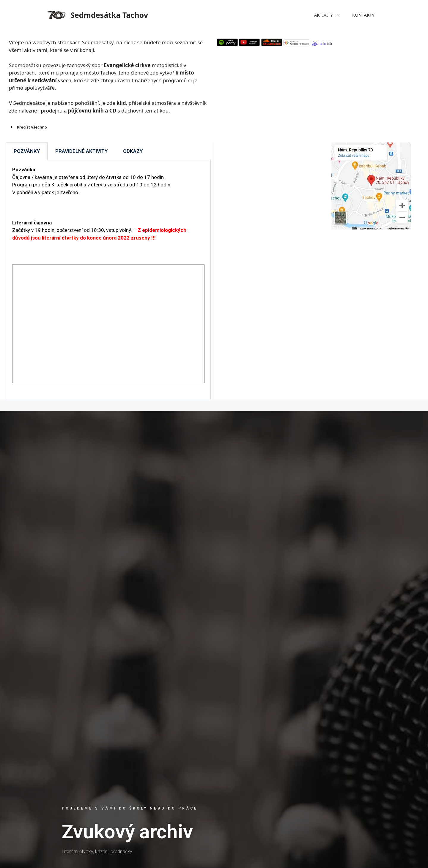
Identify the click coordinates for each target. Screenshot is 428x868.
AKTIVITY (330, 15)
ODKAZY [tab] (133, 151)
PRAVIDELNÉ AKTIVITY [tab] (81, 151)
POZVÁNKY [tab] (27, 151)
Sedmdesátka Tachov (109, 15)
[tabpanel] (108, 280)
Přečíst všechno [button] (28, 127)
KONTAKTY (363, 15)
